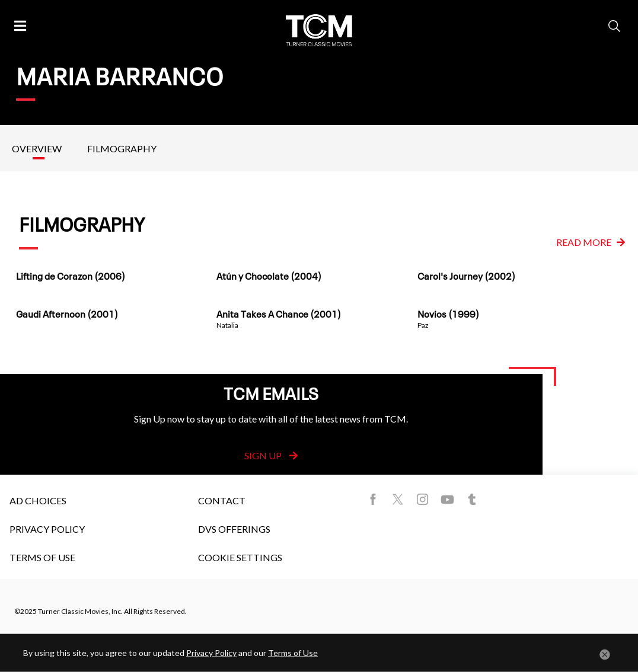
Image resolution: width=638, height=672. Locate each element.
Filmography (122, 148)
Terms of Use (42, 557)
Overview (37, 148)
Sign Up (271, 455)
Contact (222, 500)
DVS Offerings (234, 529)
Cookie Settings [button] (240, 557)
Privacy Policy (47, 529)
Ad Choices (38, 500)
